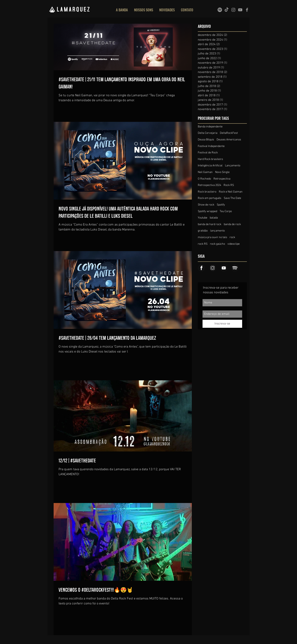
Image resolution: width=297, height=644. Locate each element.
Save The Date (232, 198)
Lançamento (233, 166)
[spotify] (220, 10)
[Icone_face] (201, 268)
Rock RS (229, 185)
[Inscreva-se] (222, 324)
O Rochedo (204, 179)
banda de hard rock (210, 224)
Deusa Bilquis (206, 140)
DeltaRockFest (229, 133)
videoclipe (234, 244)
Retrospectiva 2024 (209, 185)
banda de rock (232, 224)
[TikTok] (227, 10)
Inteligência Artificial (210, 166)
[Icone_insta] (213, 268)
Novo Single (222, 172)
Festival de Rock (208, 153)
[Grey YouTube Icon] (240, 10)
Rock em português (210, 198)
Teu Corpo (226, 211)
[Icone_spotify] (235, 268)
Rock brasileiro (207, 192)
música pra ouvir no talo (212, 237)
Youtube (203, 218)
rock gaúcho (217, 244)
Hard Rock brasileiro (210, 159)
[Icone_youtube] (224, 268)
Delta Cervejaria (208, 133)
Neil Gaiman (205, 172)
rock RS (203, 244)
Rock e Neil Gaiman (231, 192)
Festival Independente (211, 146)
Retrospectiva (222, 179)
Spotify (221, 205)
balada (214, 218)
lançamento (217, 231)
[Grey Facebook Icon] (247, 10)
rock (232, 237)
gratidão (203, 231)
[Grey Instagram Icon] (233, 10)
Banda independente (210, 127)
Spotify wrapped (207, 211)
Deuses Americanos (229, 140)
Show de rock (206, 205)
